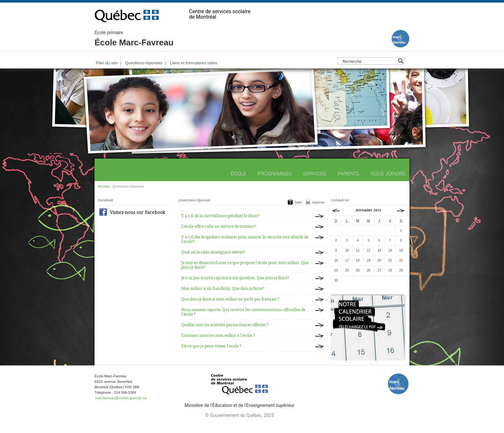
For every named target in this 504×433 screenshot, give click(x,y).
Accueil (103, 186)
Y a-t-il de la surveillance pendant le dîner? (221, 216)
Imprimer (318, 203)
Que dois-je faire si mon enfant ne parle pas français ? (230, 299)
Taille (298, 203)
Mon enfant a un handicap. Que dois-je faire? (223, 289)
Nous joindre (388, 174)
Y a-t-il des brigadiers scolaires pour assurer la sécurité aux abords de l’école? (245, 239)
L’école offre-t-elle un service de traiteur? (219, 226)
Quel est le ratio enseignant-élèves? (213, 252)
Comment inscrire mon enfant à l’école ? (218, 336)
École (239, 174)
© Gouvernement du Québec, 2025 (239, 415)
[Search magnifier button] (401, 61)
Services (315, 174)
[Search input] (369, 61)
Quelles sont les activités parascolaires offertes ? (225, 325)
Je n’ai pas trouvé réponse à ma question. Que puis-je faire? (235, 278)
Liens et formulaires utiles (193, 63)
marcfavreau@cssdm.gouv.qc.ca (121, 398)
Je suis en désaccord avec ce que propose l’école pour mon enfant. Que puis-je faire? (245, 265)
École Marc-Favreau (134, 39)
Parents (348, 174)
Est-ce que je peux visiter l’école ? (211, 346)
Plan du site (107, 63)
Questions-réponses (144, 63)
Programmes (275, 174)
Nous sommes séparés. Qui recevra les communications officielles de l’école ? (243, 312)
